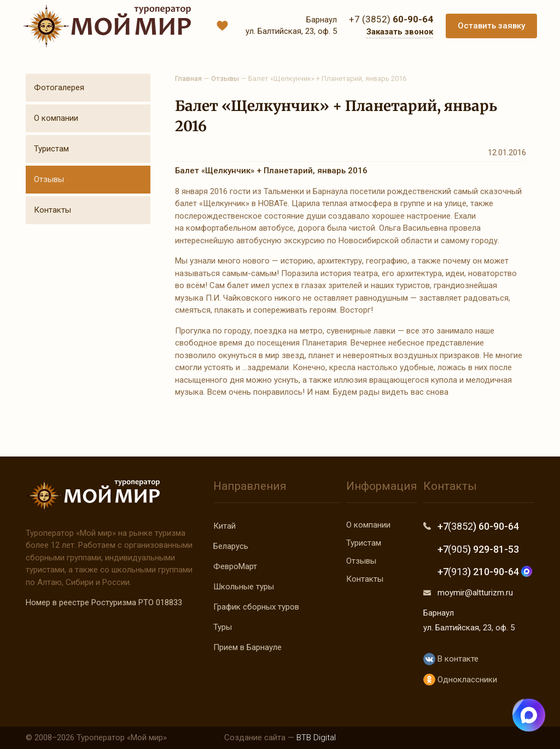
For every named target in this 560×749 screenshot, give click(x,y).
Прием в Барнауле (247, 647)
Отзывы (49, 179)
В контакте (451, 659)
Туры (223, 627)
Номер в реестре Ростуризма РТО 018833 (104, 602)
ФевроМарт (235, 566)
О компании (56, 118)
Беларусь (231, 546)
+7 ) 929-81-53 (478, 549)
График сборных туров (256, 607)
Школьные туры (244, 587)
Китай (224, 526)
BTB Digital (316, 738)
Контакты (52, 210)
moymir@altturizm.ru (475, 593)
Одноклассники (460, 680)
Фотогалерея (59, 87)
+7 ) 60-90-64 (478, 526)
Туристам (51, 149)
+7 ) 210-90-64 (485, 572)
